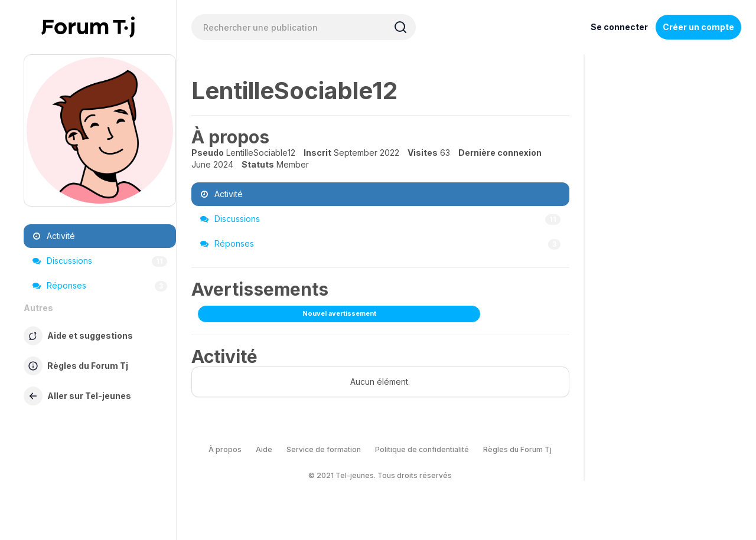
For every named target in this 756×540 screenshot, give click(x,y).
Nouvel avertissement (339, 313)
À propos (225, 449)
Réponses (100, 286)
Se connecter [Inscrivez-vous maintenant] (619, 27)
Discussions (100, 261)
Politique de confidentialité (422, 449)
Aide (264, 449)
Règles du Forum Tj (517, 449)
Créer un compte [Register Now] (698, 27)
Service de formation (324, 449)
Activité (54, 236)
